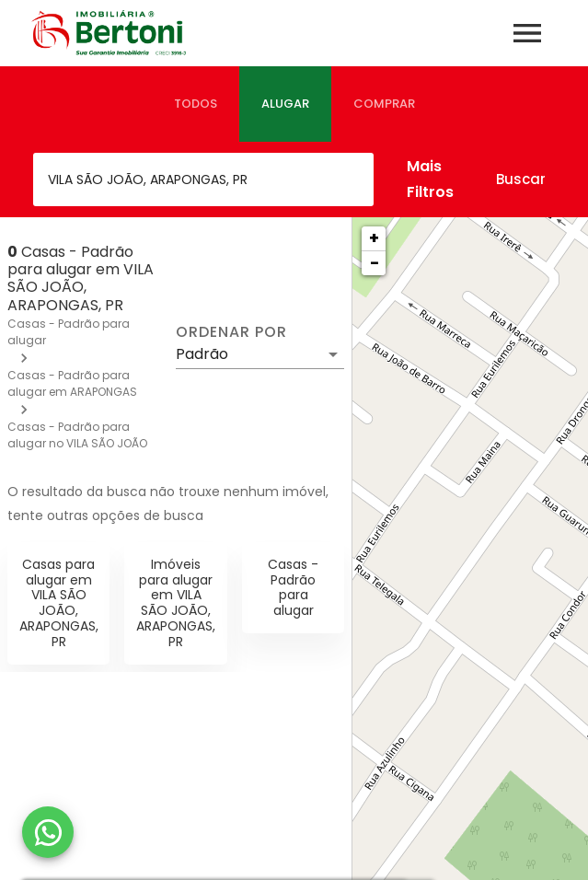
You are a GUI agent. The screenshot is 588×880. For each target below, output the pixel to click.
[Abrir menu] (527, 33)
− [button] (375, 263)
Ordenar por (231, 332)
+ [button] (374, 238)
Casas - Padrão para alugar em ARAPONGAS (72, 383)
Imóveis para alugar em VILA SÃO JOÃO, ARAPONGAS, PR (176, 603)
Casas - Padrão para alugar (293, 587)
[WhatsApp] (48, 832)
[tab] (196, 104)
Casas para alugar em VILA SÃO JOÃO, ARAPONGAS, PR (59, 603)
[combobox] (203, 179)
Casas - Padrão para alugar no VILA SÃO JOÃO (77, 435)
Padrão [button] (202, 354)
